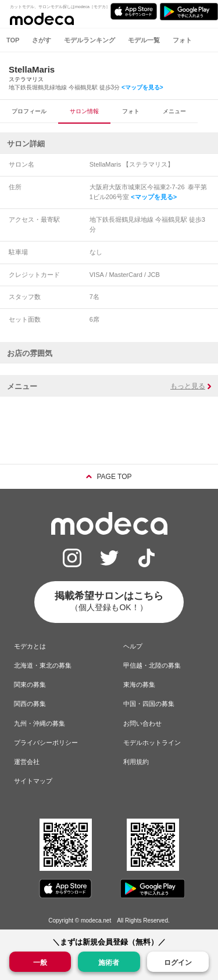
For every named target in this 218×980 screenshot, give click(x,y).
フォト (182, 40)
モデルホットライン (152, 743)
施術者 (109, 962)
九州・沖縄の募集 (40, 723)
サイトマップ (33, 781)
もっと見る (188, 386)
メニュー (174, 111)
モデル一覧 (144, 40)
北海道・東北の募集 (43, 665)
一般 (40, 962)
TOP (13, 40)
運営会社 (27, 762)
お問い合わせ (142, 723)
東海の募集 (139, 684)
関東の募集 (30, 684)
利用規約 (136, 762)
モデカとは (30, 646)
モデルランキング (90, 40)
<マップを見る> (142, 87)
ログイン (178, 962)
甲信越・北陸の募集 (152, 665)
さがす (42, 40)
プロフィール (29, 111)
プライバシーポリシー (46, 743)
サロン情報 (84, 111)
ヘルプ (133, 646)
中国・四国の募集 (149, 704)
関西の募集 (30, 704)
